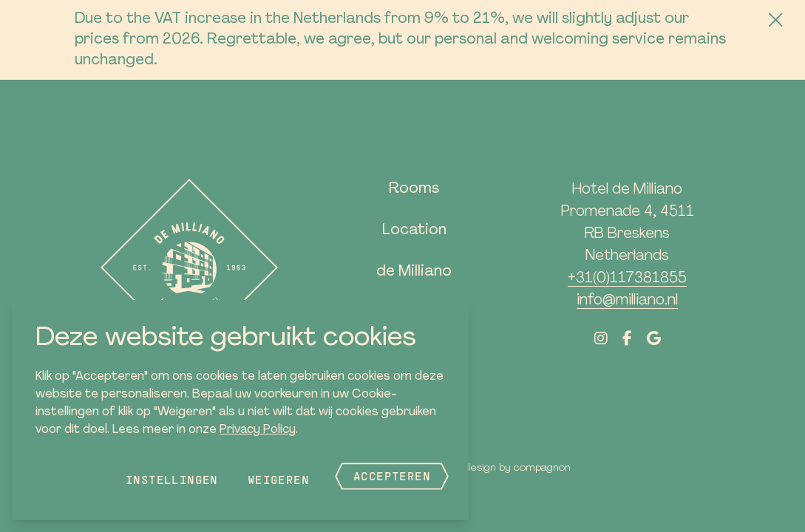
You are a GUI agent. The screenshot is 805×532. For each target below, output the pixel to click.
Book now (745, 107)
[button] (34, 106)
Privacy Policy (258, 430)
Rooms (414, 189)
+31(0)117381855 (627, 279)
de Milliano (414, 272)
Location (414, 231)
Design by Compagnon (517, 468)
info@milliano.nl (627, 301)
